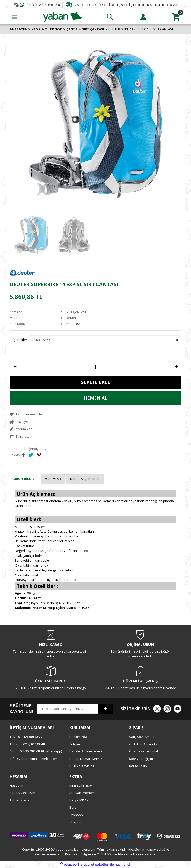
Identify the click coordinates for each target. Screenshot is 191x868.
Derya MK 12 (79, 800)
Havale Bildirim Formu (86, 751)
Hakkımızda (78, 737)
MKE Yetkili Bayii (81, 785)
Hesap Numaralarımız (86, 759)
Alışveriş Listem (21, 800)
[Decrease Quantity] (15, 367)
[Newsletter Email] (67, 709)
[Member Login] (143, 17)
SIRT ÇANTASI (76, 312)
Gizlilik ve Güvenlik (143, 744)
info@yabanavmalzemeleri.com (34, 759)
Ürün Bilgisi (24, 479)
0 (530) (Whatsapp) (36, 751)
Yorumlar (53, 479)
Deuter (71, 318)
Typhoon (76, 815)
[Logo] (62, 16)
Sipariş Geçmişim (22, 793)
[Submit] (105, 709)
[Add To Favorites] (95, 414)
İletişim (75, 744)
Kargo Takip (138, 766)
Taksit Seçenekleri (85, 479)
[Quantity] (95, 367)
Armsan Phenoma (83, 793)
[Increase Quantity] (176, 367)
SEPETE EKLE (96, 382)
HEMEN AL (95, 398)
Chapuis (76, 822)
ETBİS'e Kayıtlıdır (82, 766)
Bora (73, 807)
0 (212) (26, 737)
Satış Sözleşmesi (142, 737)
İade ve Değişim (141, 759)
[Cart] (176, 17)
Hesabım (16, 785)
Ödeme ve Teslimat (144, 751)
